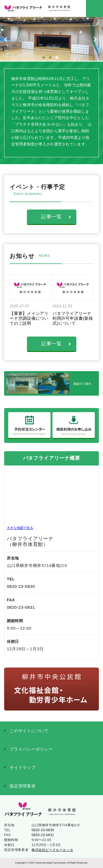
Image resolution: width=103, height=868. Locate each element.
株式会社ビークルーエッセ (52, 850)
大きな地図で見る (20, 528)
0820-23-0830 (21, 586)
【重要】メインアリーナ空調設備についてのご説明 (29, 318)
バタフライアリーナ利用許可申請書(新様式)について (73, 318)
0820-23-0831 (21, 607)
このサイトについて (29, 731)
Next (96, 39)
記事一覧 (56, 217)
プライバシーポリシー (31, 749)
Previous (7, 39)
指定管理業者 (23, 786)
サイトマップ (23, 768)
